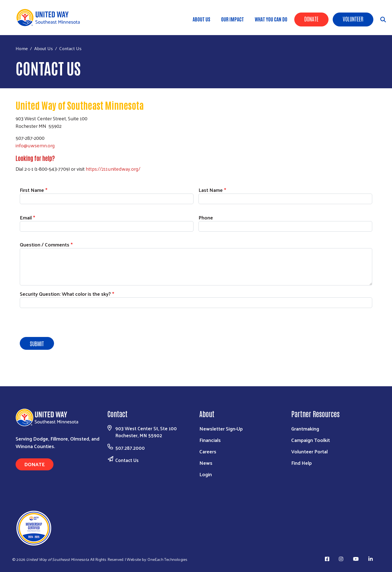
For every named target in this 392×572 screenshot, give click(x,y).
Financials (210, 440)
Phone (206, 217)
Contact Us (127, 460)
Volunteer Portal (309, 451)
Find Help (302, 463)
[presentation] (62, 323)
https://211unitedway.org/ (113, 169)
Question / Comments (45, 244)
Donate (311, 19)
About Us (201, 19)
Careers (208, 451)
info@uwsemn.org (35, 145)
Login (206, 474)
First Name (32, 190)
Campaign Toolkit (311, 440)
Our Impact (232, 19)
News (206, 463)
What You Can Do (271, 19)
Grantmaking (305, 428)
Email (26, 217)
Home (22, 48)
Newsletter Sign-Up (221, 428)
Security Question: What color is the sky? (65, 294)
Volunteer (353, 19)
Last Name (211, 190)
